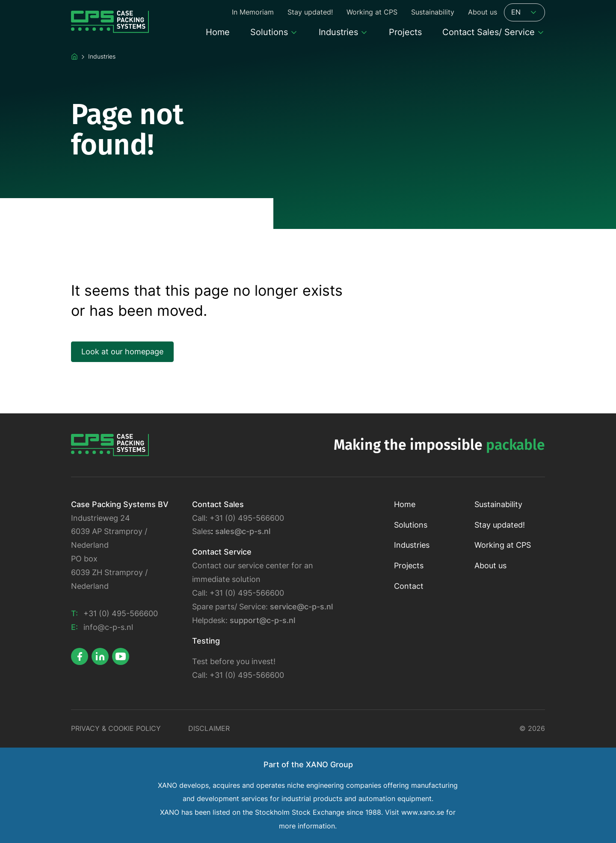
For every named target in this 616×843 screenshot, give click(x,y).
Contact (409, 586)
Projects (409, 565)
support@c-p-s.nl (262, 620)
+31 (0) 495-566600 (121, 613)
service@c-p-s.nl (301, 607)
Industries (412, 545)
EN (524, 12)
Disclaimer (209, 729)
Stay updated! (500, 525)
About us (490, 565)
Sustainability (498, 504)
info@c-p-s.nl (108, 627)
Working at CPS (503, 545)
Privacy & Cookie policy (116, 729)
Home (405, 504)
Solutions (411, 525)
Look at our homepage (122, 352)
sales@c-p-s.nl (243, 531)
